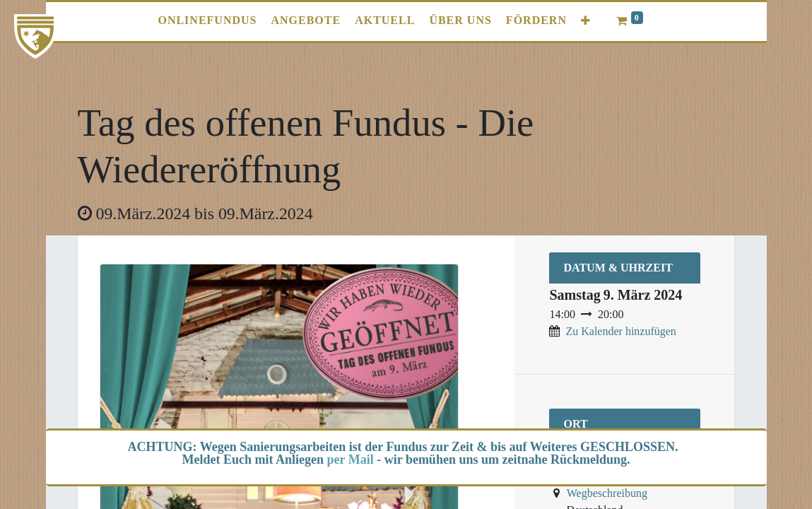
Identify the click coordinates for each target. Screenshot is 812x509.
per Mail (351, 460)
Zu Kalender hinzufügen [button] (620, 331)
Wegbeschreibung (607, 493)
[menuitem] (207, 21)
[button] (586, 21)
